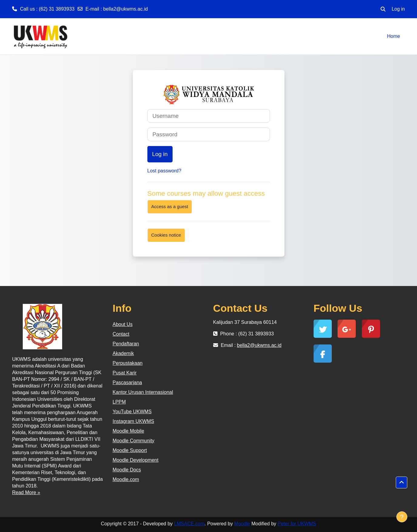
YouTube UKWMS (132, 412)
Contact (121, 334)
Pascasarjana (127, 382)
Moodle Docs (127, 470)
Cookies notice (166, 235)
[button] (383, 9)
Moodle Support (130, 450)
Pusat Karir (124, 373)
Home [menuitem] (393, 36)
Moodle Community (133, 441)
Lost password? (164, 171)
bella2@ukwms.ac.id (125, 9)
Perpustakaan (128, 363)
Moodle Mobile (128, 431)
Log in (398, 9)
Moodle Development (135, 460)
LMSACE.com (189, 524)
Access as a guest (170, 206)
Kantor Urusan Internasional (143, 392)
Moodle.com (126, 479)
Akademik (123, 353)
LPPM (119, 402)
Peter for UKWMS (297, 524)
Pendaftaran (126, 344)
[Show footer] (402, 517)
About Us (123, 324)
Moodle (242, 524)
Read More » (26, 492)
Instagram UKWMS (133, 421)
